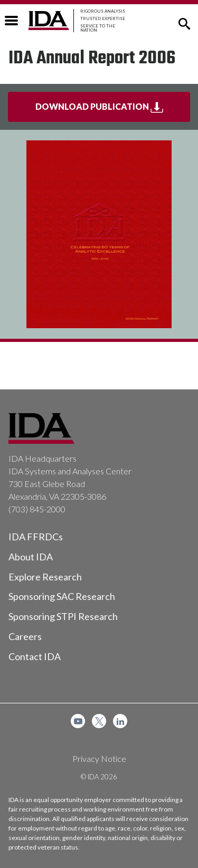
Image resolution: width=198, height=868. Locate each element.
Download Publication (113, 111)
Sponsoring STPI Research (63, 616)
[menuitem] (78, 721)
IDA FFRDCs (36, 537)
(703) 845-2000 (37, 509)
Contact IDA (35, 656)
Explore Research (45, 577)
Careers (25, 636)
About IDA (31, 557)
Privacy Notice (99, 759)
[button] (184, 23)
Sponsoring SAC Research (62, 596)
